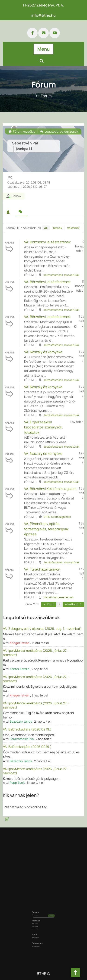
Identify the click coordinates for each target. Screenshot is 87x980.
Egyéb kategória (40, 933)
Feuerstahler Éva (22, 739)
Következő (73, 604)
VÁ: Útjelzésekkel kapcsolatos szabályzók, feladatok (43, 427)
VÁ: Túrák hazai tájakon (42, 569)
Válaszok (73, 228)
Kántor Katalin (20, 669)
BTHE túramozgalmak (57, 517)
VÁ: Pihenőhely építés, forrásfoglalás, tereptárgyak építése (46, 529)
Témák (57, 228)
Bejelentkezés (40, 929)
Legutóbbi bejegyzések (59, 131)
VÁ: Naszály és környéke (43, 352)
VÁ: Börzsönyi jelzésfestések (47, 242)
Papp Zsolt (17, 783)
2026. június (39, 923)
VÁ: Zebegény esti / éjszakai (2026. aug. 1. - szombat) (42, 629)
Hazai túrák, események (59, 597)
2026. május (39, 924)
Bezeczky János (21, 721)
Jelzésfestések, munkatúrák (61, 275)
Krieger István (20, 643)
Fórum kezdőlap (22, 131)
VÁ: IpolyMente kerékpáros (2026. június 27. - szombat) (36, 653)
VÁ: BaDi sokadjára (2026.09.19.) (27, 729)
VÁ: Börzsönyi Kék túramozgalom (50, 489)
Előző (49, 604)
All (46, 228)
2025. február (40, 925)
